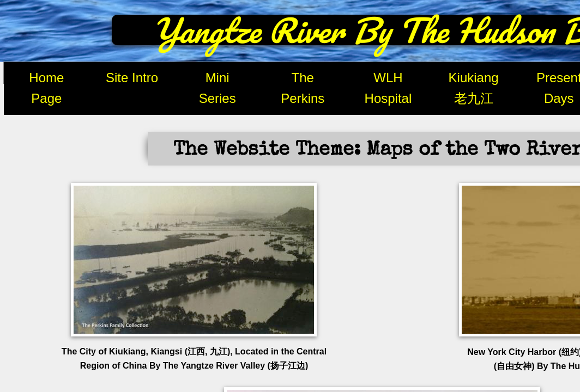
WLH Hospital (388, 88)
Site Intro (132, 78)
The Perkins (303, 88)
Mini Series (217, 88)
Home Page (46, 88)
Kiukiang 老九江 (474, 88)
